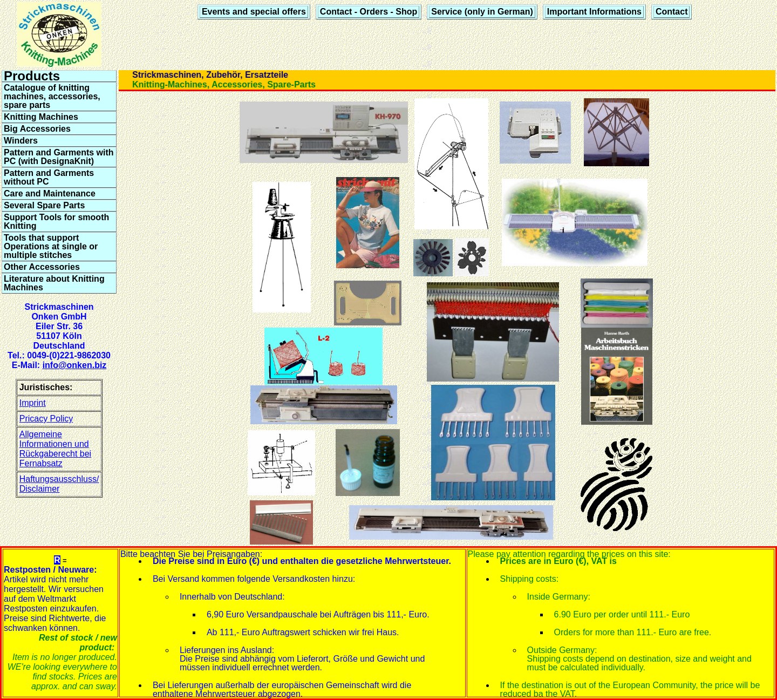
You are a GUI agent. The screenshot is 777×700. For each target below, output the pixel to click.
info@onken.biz (75, 365)
